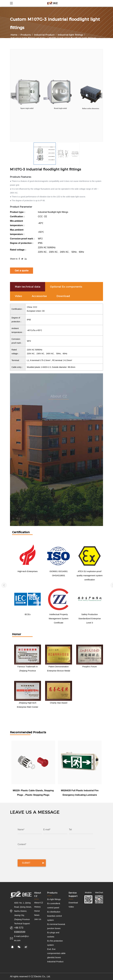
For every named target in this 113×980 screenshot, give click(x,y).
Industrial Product (44, 35)
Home (14, 35)
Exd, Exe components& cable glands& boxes (56, 953)
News (37, 915)
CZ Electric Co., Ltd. (41, 976)
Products (26, 35)
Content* (22, 844)
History (37, 907)
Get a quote (22, 271)
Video (71, 907)
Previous (13, 95)
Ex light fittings (54, 899)
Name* (21, 830)
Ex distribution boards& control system (54, 916)
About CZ (39, 903)
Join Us (38, 919)
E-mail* (47, 830)
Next (100, 95)
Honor (37, 911)
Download (73, 903)
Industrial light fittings (70, 35)
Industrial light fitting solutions (28, 38)
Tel (70, 830)
